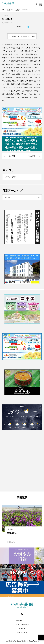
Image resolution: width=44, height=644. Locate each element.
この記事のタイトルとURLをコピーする (22, 36)
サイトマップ (22, 633)
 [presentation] (40, 502)
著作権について (22, 620)
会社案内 (22, 629)
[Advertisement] (22, 464)
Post (19, 27)
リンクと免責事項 (22, 625)
